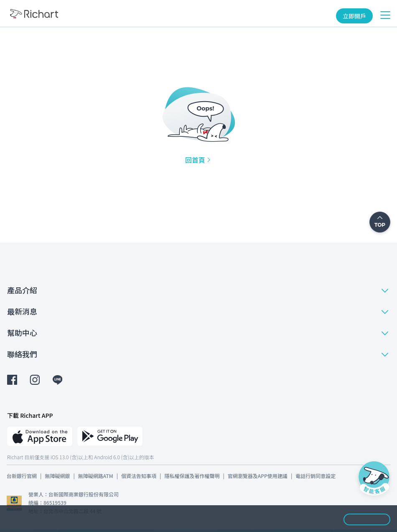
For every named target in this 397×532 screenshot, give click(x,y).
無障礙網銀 (57, 476)
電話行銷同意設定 (316, 476)
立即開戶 (354, 16)
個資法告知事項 (139, 476)
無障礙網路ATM (96, 476)
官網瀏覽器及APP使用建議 (258, 476)
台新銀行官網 (22, 476)
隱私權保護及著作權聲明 (192, 476)
